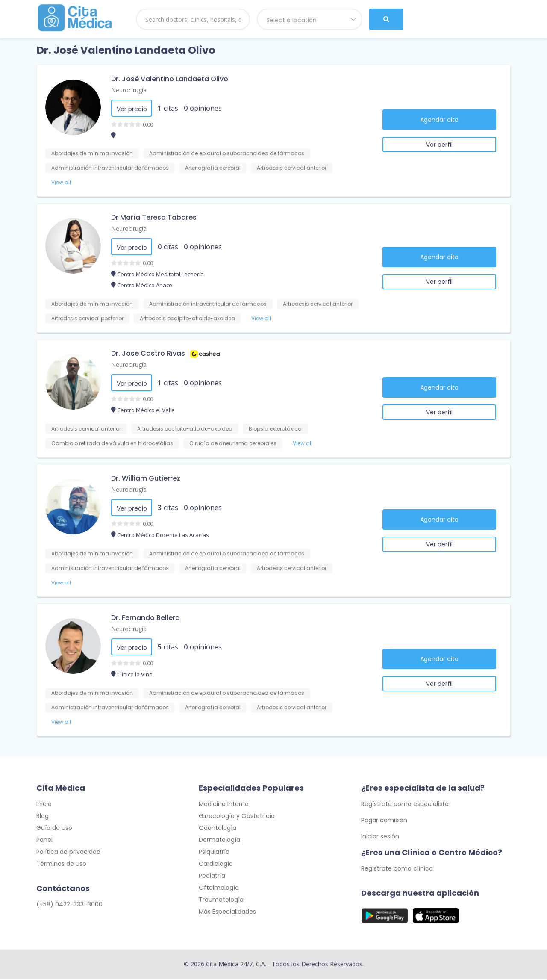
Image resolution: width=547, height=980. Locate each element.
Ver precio (132, 109)
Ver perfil (439, 145)
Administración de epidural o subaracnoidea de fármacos (227, 153)
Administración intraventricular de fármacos (110, 168)
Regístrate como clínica (397, 870)
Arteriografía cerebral (213, 168)
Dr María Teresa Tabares (154, 217)
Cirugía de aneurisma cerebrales (233, 443)
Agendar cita (439, 120)
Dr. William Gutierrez (146, 478)
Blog (43, 817)
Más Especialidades (227, 913)
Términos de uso (61, 865)
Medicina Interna (224, 805)
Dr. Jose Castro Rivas (148, 353)
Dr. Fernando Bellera (146, 618)
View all (61, 182)
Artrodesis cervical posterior (87, 318)
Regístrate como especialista (405, 805)
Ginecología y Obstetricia (237, 817)
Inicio (44, 805)
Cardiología (216, 865)
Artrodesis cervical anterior (292, 168)
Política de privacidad (68, 853)
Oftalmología (219, 889)
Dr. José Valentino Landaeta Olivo (170, 79)
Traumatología (221, 901)
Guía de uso (54, 829)
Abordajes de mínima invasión (92, 153)
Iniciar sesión (380, 838)
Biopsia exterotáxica (275, 429)
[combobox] (310, 19)
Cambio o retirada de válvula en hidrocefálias (112, 443)
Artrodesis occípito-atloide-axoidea (187, 318)
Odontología (218, 829)
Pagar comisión (384, 821)
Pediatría (212, 877)
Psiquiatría (214, 853)
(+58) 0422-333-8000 (69, 906)
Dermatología (219, 841)
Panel (44, 841)
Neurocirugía (129, 90)
